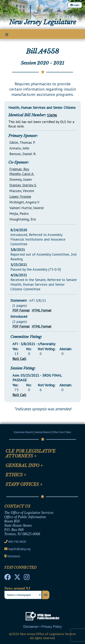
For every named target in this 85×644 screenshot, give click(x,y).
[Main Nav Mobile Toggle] (7, 34)
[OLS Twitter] (17, 578)
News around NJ (17, 588)
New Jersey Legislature (43, 22)
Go (46, 595)
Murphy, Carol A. (22, 174)
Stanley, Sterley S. (23, 185)
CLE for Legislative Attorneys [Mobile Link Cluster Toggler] (31, 454)
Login (75, 5)
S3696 (52, 115)
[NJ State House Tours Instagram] (27, 578)
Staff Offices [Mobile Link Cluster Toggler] (24, 484)
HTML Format (42, 310)
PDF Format (21, 310)
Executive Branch (23, 432)
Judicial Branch (43, 432)
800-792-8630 (17, 542)
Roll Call (19, 359)
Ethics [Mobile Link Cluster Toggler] (16, 475)
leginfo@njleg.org (19, 549)
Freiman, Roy (19, 169)
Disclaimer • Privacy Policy (43, 627)
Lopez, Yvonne (20, 196)
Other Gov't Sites (62, 432)
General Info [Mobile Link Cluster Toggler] (24, 466)
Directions (14, 556)
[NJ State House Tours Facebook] (8, 578)
